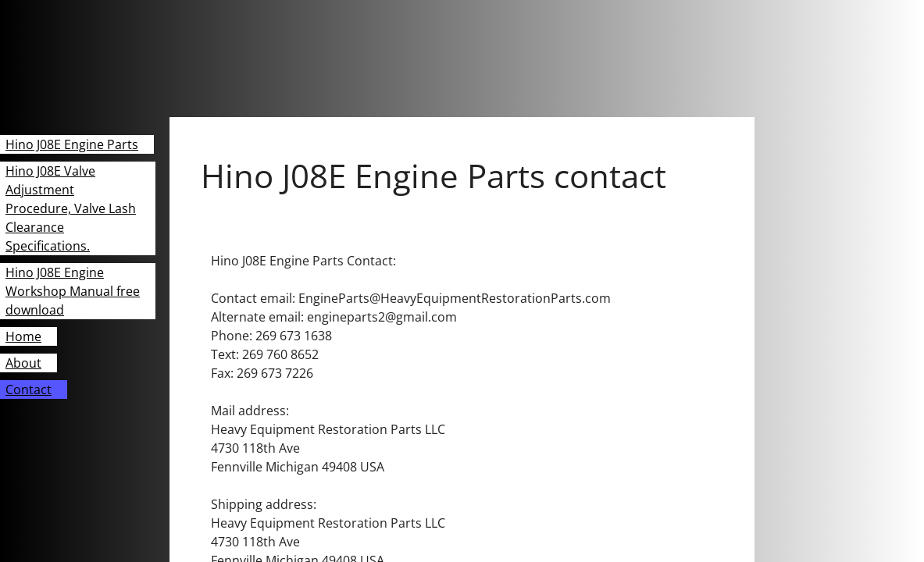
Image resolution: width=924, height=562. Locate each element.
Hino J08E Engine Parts (72, 144)
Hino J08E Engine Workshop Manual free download (73, 291)
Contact (29, 389)
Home (23, 336)
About (23, 363)
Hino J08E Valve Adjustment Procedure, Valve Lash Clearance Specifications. (71, 208)
